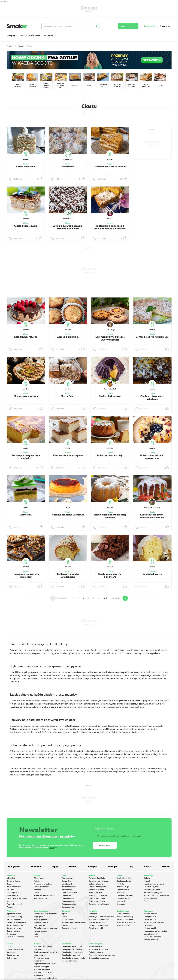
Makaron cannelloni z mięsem (46, 978)
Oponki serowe (68, 920)
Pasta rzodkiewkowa (98, 922)
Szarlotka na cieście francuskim (74, 922)
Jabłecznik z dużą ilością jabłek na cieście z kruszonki (110, 227)
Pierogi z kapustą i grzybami (46, 928)
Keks (36, 937)
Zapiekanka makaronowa (45, 895)
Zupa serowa (67, 895)
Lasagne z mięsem (69, 961)
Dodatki (73, 866)
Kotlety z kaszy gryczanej (154, 884)
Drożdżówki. (68, 167)
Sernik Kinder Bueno (26, 337)
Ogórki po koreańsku (152, 937)
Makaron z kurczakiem (43, 884)
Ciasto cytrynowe (124, 898)
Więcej (52, 848)
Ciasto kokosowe (26, 167)
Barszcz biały (67, 890)
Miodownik (121, 901)
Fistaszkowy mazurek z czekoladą (26, 575)
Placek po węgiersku (15, 949)
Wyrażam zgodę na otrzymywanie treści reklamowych (117, 836)
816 (105, 598)
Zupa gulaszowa (68, 898)
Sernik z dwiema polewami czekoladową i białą (68, 227)
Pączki (64, 914)
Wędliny (166, 866)
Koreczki (65, 925)
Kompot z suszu (40, 931)
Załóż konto (149, 26)
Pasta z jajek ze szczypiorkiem (101, 917)
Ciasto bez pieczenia (125, 895)
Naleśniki (10, 890)
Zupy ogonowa (68, 878)
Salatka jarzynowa (97, 890)
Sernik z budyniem (124, 878)
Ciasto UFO (26, 515)
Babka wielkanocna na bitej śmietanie (110, 516)
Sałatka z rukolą (96, 893)
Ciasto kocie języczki (26, 226)
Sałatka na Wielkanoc (98, 895)
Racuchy (10, 884)
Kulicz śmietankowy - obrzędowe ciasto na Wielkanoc (152, 518)
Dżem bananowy (151, 934)
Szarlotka (120, 884)
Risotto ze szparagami (153, 893)
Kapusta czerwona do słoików (156, 931)
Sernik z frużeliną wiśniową (68, 515)
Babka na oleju (123, 887)
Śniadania (36, 866)
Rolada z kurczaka (97, 952)
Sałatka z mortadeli (97, 898)
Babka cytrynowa (14, 928)
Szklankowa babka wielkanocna (68, 575)
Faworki (65, 917)
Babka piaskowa (14, 931)
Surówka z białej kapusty (99, 904)
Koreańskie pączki (69, 928)
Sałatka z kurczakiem (98, 887)
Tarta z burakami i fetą (98, 949)
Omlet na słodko (13, 881)
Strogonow (11, 952)
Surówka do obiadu (97, 878)
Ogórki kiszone (150, 920)
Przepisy (12, 35)
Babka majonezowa (125, 920)
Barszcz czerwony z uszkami (45, 914)
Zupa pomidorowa (69, 904)
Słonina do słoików (152, 940)
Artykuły (49, 35)
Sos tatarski (11, 934)
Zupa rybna (39, 917)
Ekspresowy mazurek (26, 396)
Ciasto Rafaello (123, 890)
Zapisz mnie (105, 845)
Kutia (36, 934)
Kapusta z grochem (42, 922)
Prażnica (10, 907)
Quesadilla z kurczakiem (99, 958)
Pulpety (37, 881)
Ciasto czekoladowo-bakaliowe (152, 398)
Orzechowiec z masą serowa (110, 167)
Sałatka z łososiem (97, 884)
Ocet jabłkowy (150, 917)
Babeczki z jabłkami (68, 337)
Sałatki (148, 866)
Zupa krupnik (67, 884)
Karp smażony (40, 925)
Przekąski (113, 866)
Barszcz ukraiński (69, 887)
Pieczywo (93, 866)
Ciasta (26, 164)
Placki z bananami (14, 904)
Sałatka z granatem (97, 901)
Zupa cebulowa (68, 907)
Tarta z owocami (123, 914)
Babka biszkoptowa (110, 396)
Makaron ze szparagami (99, 920)
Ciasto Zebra (68, 396)
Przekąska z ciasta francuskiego (102, 955)
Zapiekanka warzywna (71, 955)
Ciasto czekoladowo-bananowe (110, 575)
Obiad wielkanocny (14, 917)
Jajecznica (11, 878)
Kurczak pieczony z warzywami (157, 895)
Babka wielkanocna (15, 925)
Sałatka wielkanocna (15, 937)
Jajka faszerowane (14, 914)
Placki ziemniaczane (42, 887)
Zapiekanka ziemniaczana (72, 952)
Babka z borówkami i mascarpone (152, 457)
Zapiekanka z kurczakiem (72, 949)
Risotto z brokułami (152, 890)
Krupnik (147, 881)
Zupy (131, 866)
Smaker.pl (10, 46)
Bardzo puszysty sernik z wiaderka (26, 457)
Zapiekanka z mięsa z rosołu (73, 958)
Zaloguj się (165, 26)
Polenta (147, 901)
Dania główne (13, 866)
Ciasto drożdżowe (124, 881)
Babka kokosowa (152, 574)
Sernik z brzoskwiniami (98, 925)
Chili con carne (12, 958)
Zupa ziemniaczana (69, 893)
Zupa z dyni (66, 881)
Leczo (9, 946)
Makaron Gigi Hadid (42, 970)
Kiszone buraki (150, 928)
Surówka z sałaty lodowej (100, 881)
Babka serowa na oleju (110, 455)
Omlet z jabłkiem (14, 893)
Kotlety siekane (40, 890)
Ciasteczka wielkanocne (16, 922)
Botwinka (93, 914)
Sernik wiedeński (96, 928)
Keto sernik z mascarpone (68, 455)
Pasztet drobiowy (14, 920)
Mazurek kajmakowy (125, 917)
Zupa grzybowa (40, 920)
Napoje (55, 866)
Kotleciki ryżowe (151, 898)
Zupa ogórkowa (68, 901)
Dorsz (36, 893)
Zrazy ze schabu (41, 898)
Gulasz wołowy (13, 955)
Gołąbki (147, 878)
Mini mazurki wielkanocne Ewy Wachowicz (110, 338)
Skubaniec (121, 904)
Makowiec (121, 893)
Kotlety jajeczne (95, 946)
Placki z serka (12, 895)
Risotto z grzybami (152, 887)
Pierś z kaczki (40, 878)
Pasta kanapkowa (14, 887)
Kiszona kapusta (151, 914)
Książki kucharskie (30, 35)
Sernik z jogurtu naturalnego (152, 337)
